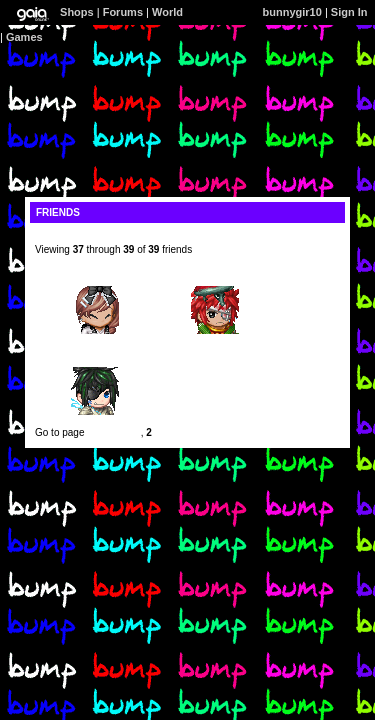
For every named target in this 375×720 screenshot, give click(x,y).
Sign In (349, 12)
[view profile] (66, 238)
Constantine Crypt (95, 361)
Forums (123, 12)
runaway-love (215, 280)
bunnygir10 (292, 12)
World (167, 12)
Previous (108, 432)
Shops (77, 12)
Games (24, 37)
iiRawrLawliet (95, 280)
